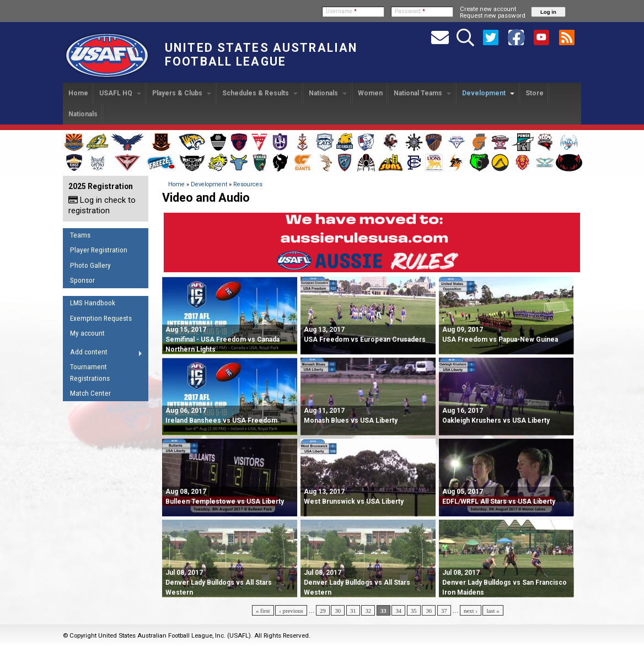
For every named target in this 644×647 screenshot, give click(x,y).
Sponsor (82, 280)
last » (493, 611)
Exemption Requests (101, 318)
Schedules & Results (260, 93)
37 (444, 611)
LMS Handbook (93, 303)
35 (414, 611)
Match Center (90, 393)
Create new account (488, 9)
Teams (80, 235)
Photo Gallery (90, 265)
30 (338, 611)
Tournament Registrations (90, 373)
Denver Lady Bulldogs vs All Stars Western (219, 583)
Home (78, 93)
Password (410, 11)
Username (341, 11)
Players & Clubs (182, 93)
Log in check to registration (102, 205)
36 (429, 611)
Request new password (493, 15)
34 (398, 611)
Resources (248, 184)
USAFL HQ (120, 93)
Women (370, 93)
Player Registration (99, 250)
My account (87, 333)
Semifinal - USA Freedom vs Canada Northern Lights (222, 339)
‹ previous (291, 611)
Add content (103, 354)
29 (323, 611)
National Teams (422, 93)
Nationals (328, 93)
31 (353, 611)
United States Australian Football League (261, 55)
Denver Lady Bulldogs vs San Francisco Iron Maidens (505, 583)
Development (488, 93)
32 (368, 611)
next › (471, 611)
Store (535, 93)
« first (263, 611)
